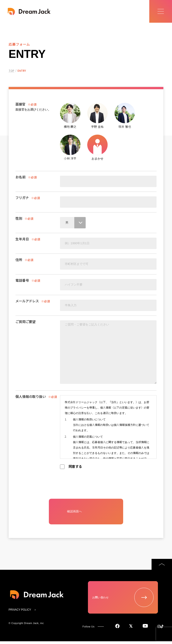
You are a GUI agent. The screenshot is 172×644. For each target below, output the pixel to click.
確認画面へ (73, 516)
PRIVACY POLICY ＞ (23, 615)
